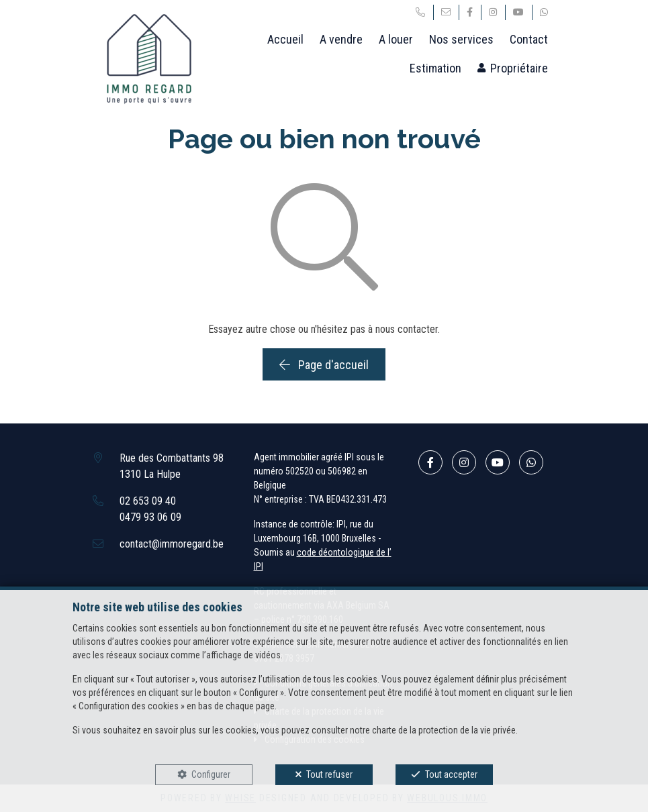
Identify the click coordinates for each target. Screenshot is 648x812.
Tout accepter (451, 774)
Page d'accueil (324, 365)
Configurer (211, 774)
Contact (529, 39)
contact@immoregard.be (172, 544)
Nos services (461, 39)
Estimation (435, 68)
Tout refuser (329, 774)
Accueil (285, 39)
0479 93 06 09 (150, 517)
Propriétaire (519, 68)
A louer (396, 39)
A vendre (341, 39)
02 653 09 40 (148, 501)
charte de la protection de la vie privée (444, 730)
